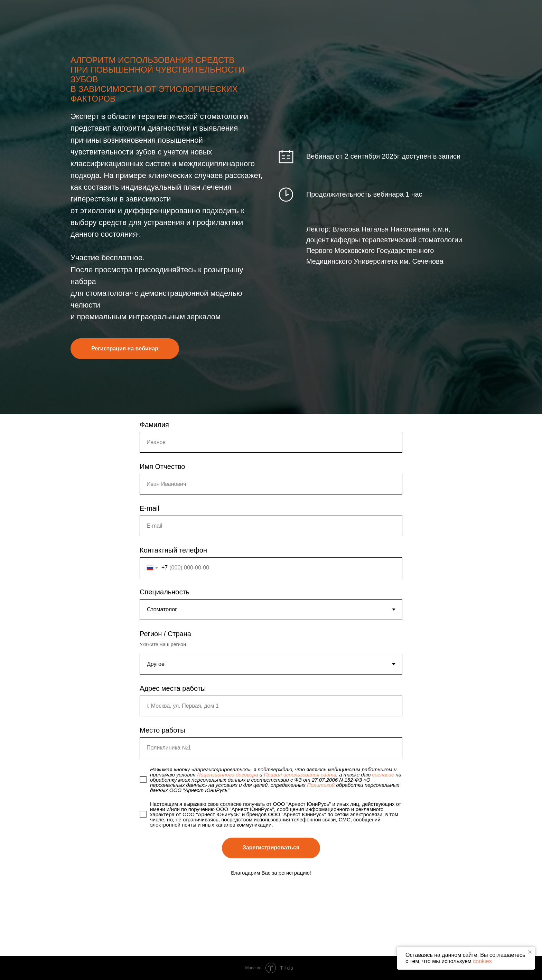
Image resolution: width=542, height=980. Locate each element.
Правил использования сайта (300, 775)
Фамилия (154, 425)
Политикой (321, 785)
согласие (383, 775)
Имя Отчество (162, 467)
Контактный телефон (173, 550)
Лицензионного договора (228, 775)
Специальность (165, 592)
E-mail (149, 508)
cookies (482, 961)
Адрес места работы (173, 688)
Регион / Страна (165, 634)
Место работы (162, 730)
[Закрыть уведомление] (530, 952)
